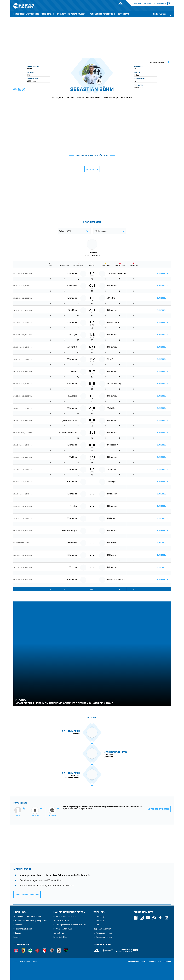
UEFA (28, 962)
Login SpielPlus (60, 937)
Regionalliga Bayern (102, 929)
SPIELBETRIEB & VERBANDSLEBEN (72, 14)
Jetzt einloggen (160, 4)
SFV (15, 962)
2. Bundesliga (99, 921)
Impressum (166, 962)
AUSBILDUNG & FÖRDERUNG (103, 14)
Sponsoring (18, 925)
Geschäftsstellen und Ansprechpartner (30, 921)
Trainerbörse (59, 933)
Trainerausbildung (61, 921)
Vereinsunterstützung (23, 929)
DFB (21, 962)
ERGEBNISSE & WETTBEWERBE (26, 14)
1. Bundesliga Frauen (103, 933)
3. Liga (96, 925)
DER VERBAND (125, 14)
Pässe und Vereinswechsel (65, 916)
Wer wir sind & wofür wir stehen (27, 916)
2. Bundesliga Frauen (103, 937)
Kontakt (17, 937)
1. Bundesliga (99, 916)
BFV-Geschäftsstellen (63, 929)
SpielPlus (138, 4)
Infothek (148, 4)
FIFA (35, 962)
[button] (15, 90)
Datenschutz (154, 962)
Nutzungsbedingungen (137, 962)
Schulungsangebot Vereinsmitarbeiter (70, 925)
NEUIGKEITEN (48, 14)
